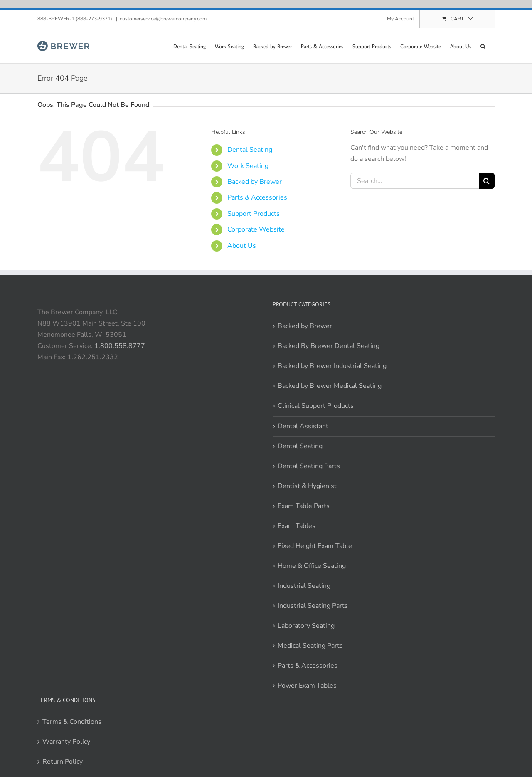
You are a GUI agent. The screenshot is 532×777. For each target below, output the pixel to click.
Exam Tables (297, 526)
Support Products (254, 214)
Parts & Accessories (257, 197)
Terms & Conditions (72, 722)
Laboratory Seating (306, 626)
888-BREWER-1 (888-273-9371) (75, 19)
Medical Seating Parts (310, 646)
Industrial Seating (304, 586)
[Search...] (415, 181)
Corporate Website (256, 229)
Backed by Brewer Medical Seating (330, 386)
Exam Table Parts (304, 506)
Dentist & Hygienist (307, 486)
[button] (483, 46)
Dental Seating (250, 150)
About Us (242, 246)
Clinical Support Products (316, 406)
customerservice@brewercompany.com (163, 19)
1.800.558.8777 (120, 346)
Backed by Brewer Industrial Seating (332, 366)
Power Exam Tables (307, 686)
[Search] (487, 181)
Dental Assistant (303, 426)
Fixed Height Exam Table (315, 546)
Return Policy (63, 762)
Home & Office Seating (312, 566)
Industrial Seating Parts (313, 606)
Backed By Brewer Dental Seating (329, 346)
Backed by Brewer (255, 182)
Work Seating (248, 166)
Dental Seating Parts (309, 466)
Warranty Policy (66, 742)
